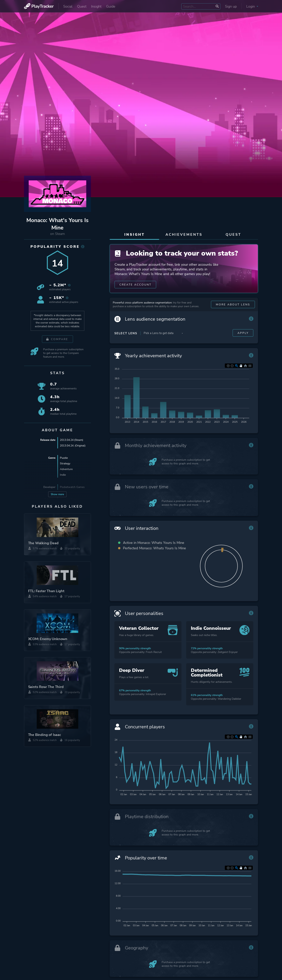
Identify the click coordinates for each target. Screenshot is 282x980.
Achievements (184, 235)
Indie (63, 475)
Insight (96, 6)
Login (252, 6)
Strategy (65, 464)
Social (68, 6)
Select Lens (126, 340)
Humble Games (69, 499)
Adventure (66, 469)
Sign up (231, 6)
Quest (82, 6)
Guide (111, 6)
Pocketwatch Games (72, 487)
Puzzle (64, 458)
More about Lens (233, 312)
